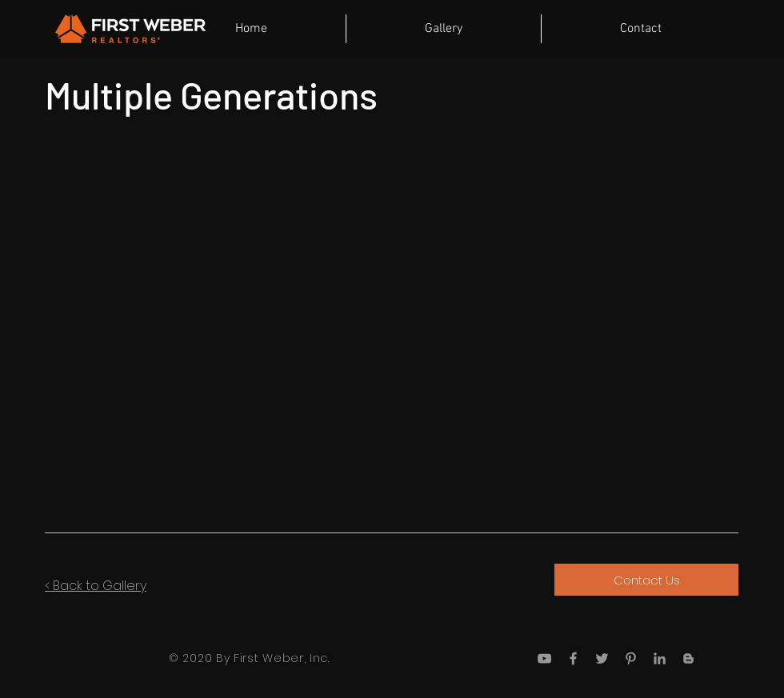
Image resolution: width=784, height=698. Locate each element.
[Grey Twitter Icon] (602, 658)
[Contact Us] (646, 580)
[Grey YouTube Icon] (544, 658)
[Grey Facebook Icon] (573, 658)
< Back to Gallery (96, 586)
